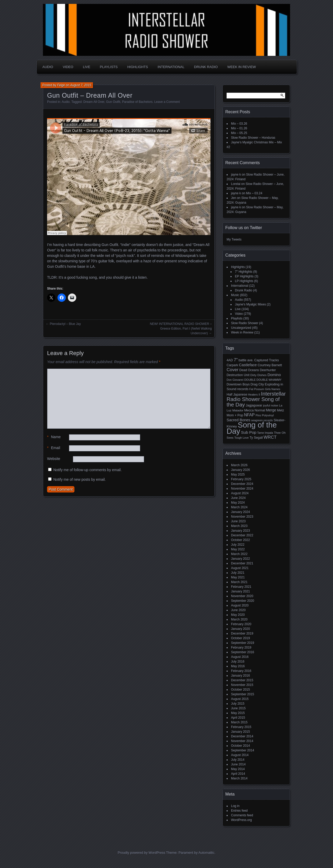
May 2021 (238, 577)
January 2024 (241, 512)
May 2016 (238, 666)
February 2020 (241, 624)
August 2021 (240, 568)
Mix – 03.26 (239, 124)
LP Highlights (244, 281)
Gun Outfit (113, 102)
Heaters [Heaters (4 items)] (253, 395)
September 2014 (243, 750)
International (171, 67)
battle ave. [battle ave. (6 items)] (246, 360)
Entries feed (239, 811)
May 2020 (238, 615)
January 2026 (241, 470)
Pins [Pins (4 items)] (258, 415)
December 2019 (242, 633)
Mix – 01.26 (239, 128)
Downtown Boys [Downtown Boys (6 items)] (238, 384)
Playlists (109, 67)
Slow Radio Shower (245, 323)
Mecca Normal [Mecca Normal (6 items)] (255, 410)
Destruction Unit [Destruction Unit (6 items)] (238, 375)
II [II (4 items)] (259, 395)
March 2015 (239, 722)
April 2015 (238, 718)
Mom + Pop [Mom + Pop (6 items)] (235, 415)
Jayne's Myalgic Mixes (250, 304)
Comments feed (242, 815)
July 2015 (238, 704)
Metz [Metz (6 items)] (281, 410)
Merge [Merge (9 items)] (271, 410)
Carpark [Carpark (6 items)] (232, 365)
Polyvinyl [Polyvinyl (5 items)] (268, 415)
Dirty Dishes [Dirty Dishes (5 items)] (258, 375)
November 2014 (242, 741)
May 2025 (238, 475)
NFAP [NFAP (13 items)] (249, 415)
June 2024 (238, 498)
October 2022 (241, 540)
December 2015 (242, 680)
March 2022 (239, 554)
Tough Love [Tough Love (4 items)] (242, 438)
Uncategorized (241, 328)
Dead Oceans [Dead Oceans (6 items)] (249, 370)
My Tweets (234, 239)
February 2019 (241, 647)
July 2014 (238, 760)
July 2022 (238, 545)
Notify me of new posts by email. (80, 479)
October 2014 (241, 746)
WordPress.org (241, 820)
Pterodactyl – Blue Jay (65, 324)
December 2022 (242, 535)
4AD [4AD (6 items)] (230, 360)
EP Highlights (244, 276)
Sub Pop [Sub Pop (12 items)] (249, 432)
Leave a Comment (167, 102)
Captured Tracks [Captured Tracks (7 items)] (267, 360)
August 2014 (240, 755)
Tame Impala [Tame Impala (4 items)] (265, 433)
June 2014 (238, 764)
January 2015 (241, 732)
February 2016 (241, 671)
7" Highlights (244, 272)
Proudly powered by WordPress (141, 853)
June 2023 (238, 521)
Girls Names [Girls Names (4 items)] (273, 389)
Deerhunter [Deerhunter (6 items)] (268, 370)
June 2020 (238, 610)
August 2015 (240, 699)
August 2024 (240, 493)
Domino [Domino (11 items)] (274, 375)
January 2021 (241, 591)
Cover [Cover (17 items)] (232, 370)
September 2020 (243, 601)
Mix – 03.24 (254, 193)
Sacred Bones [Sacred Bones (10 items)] (238, 420)
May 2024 (238, 503)
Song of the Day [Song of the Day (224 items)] (252, 428)
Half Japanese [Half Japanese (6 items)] (237, 395)
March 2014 (239, 778)
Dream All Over (94, 102)
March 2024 (239, 507)
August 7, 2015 (81, 85)
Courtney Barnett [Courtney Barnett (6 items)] (270, 365)
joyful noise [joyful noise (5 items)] (271, 405)
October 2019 (241, 638)
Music (235, 295)
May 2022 (238, 549)
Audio (48, 67)
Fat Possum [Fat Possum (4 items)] (257, 389)
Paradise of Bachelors (137, 102)
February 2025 (241, 479)
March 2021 (239, 582)
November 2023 (242, 517)
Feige (61, 85)
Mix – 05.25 (239, 133)
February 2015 (241, 727)
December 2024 (242, 484)
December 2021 (242, 563)
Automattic (206, 853)
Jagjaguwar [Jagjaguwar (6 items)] (254, 405)
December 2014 (242, 736)
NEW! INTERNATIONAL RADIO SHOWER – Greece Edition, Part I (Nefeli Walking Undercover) (181, 329)
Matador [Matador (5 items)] (238, 410)
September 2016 (243, 652)
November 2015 (242, 685)
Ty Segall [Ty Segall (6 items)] (256, 438)
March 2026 (239, 465)
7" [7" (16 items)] (236, 360)
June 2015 (238, 708)
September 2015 (243, 694)
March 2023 (239, 526)
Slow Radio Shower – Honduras (253, 138)
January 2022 (241, 559)
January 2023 (241, 531)
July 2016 (238, 662)
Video (68, 67)
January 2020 (241, 629)
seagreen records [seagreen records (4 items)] (262, 420)
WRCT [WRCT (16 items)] (270, 437)
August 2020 (240, 605)
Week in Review (242, 67)
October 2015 (241, 690)
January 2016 (241, 676)
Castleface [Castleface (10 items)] (248, 365)
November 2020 (242, 596)
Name (54, 437)
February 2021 (241, 587)
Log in (235, 806)
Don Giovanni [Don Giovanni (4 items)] (235, 380)
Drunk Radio (206, 67)
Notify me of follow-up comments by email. (88, 470)
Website (54, 459)
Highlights (137, 67)
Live (87, 67)
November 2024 (242, 489)
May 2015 (238, 713)
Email (54, 448)
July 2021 (238, 573)
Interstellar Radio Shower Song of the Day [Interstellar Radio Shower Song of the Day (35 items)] (256, 399)
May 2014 (238, 769)
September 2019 (243, 643)
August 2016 (240, 657)
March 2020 (239, 619)
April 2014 (238, 774)
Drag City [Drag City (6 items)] (257, 384)
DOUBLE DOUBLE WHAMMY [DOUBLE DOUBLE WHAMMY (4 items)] (263, 380)
